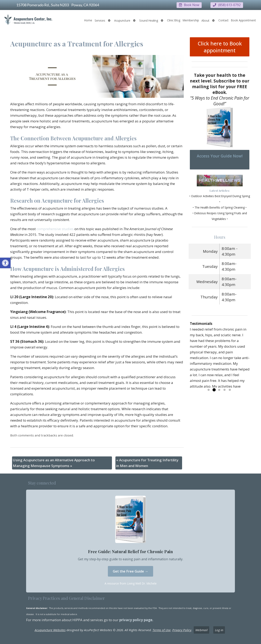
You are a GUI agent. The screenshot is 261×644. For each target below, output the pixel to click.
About (205, 20)
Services (100, 20)
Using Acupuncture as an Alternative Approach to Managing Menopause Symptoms (54, 463)
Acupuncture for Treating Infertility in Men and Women (147, 463)
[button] (5, 263)
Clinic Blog (174, 20)
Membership (191, 20)
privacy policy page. (137, 620)
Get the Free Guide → (130, 571)
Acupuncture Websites (50, 630)
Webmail (201, 630)
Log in (219, 630)
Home (88, 20)
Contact (223, 20)
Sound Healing (149, 20)
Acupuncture (122, 20)
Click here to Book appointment (220, 47)
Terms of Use (162, 630)
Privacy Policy (182, 630)
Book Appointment (243, 20)
